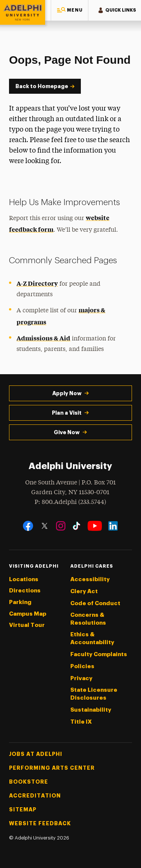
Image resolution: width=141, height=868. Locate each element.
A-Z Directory (37, 283)
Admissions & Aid (43, 338)
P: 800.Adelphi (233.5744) (70, 501)
